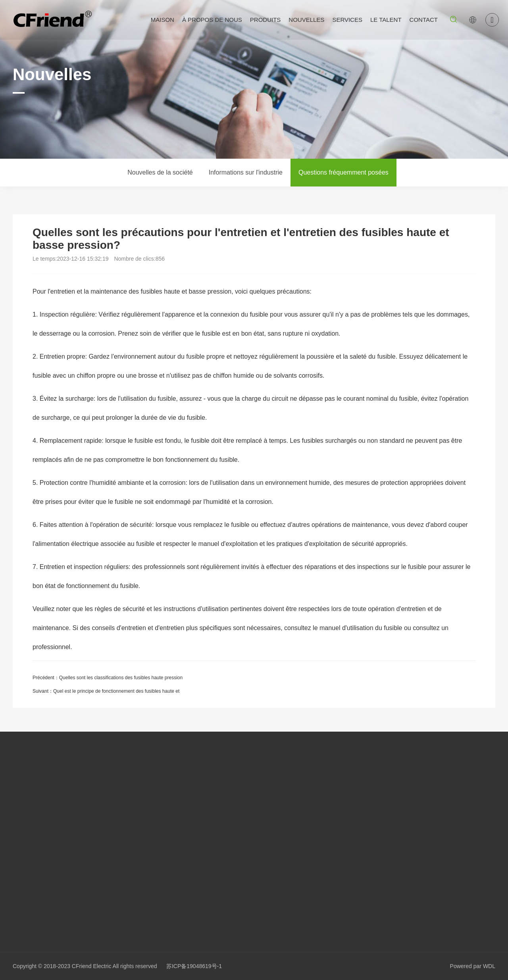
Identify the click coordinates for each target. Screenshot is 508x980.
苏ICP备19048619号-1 (194, 966)
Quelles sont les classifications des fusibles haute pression (121, 678)
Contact (424, 20)
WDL (489, 966)
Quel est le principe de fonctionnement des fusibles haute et (116, 691)
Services (347, 20)
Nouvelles (306, 20)
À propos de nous (212, 20)
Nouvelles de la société (160, 172)
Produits (266, 20)
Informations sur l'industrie (246, 172)
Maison (163, 20)
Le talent (386, 20)
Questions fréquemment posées (343, 172)
